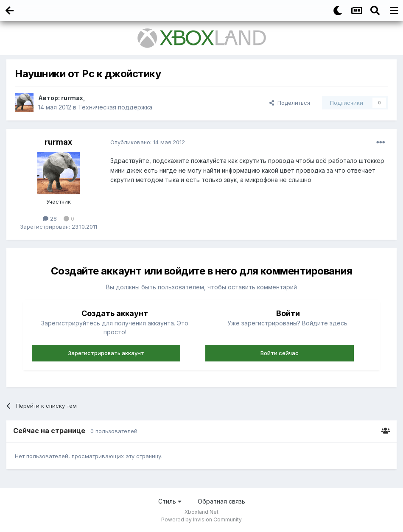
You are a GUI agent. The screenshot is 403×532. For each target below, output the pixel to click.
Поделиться (290, 103)
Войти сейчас (280, 353)
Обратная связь (221, 501)
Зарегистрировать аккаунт (106, 353)
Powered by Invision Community (201, 519)
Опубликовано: (148, 142)
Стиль (170, 501)
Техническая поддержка (115, 107)
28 (50, 218)
